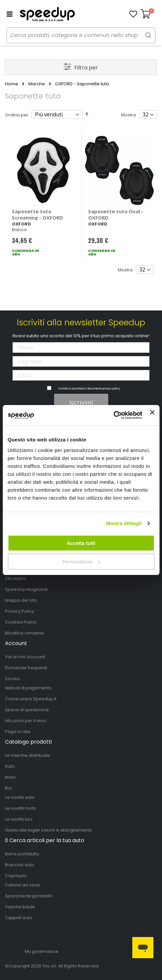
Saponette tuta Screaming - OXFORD (37, 214)
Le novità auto (20, 797)
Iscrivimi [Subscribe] (81, 402)
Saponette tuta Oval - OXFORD (116, 214)
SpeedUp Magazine (26, 589)
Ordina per (17, 115)
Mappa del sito (21, 600)
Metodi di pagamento (28, 688)
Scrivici (12, 679)
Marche (37, 84)
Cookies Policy (21, 622)
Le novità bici (19, 819)
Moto (10, 777)
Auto (10, 766)
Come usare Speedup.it (31, 699)
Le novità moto (21, 808)
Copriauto (16, 876)
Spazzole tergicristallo (29, 896)
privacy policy (111, 389)
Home (12, 84)
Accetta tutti (81, 543)
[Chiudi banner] (152, 415)
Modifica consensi (24, 633)
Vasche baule (20, 907)
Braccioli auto (20, 865)
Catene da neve (22, 885)
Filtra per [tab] (86, 68)
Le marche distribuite (27, 755)
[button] (133, 14)
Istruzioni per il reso (26, 721)
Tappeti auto (19, 918)
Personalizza (81, 562)
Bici (9, 788)
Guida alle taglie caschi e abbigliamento (49, 830)
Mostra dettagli (124, 523)
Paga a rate (18, 732)
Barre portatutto (22, 854)
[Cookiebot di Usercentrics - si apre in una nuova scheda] (113, 415)
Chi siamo (16, 578)
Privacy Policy (19, 611)
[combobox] (81, 35)
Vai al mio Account (25, 657)
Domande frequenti (26, 668)
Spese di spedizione (27, 710)
